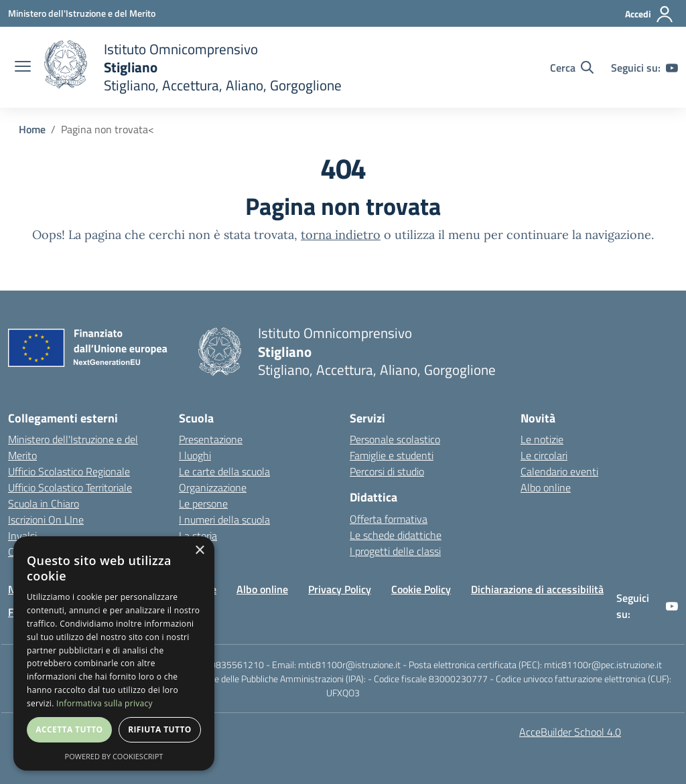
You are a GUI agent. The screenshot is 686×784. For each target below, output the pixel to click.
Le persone (203, 503)
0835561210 (237, 664)
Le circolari (544, 455)
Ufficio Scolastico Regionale (69, 471)
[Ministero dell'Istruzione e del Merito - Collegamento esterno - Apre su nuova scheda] (82, 13)
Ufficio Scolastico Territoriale (70, 487)
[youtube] (672, 68)
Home (32, 129)
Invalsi (22, 536)
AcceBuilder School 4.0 (570, 732)
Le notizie (542, 439)
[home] (193, 67)
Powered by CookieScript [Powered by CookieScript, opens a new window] (114, 756)
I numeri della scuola (224, 520)
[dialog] (114, 653)
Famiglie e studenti (392, 455)
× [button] (199, 551)
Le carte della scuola (224, 471)
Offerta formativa (389, 519)
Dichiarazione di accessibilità (537, 589)
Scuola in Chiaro (44, 503)
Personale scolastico (395, 439)
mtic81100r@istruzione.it (349, 664)
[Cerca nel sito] (572, 68)
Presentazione (211, 439)
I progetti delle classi (395, 551)
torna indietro (341, 235)
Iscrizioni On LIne (46, 520)
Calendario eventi (559, 471)
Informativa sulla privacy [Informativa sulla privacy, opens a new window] (105, 703)
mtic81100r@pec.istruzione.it (603, 664)
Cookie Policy (421, 589)
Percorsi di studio (387, 471)
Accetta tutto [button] (69, 729)
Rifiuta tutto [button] (160, 729)
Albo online (546, 487)
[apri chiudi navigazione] (23, 68)
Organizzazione (213, 487)
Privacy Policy (340, 589)
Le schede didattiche (396, 535)
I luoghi (195, 455)
